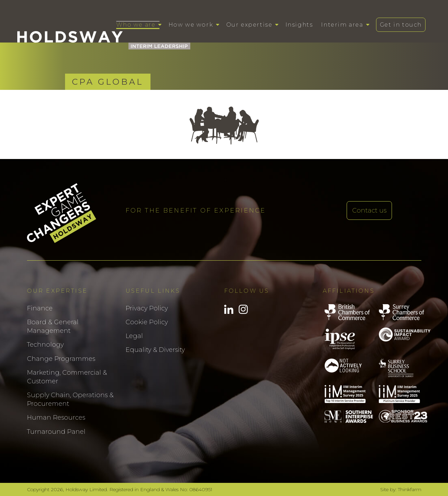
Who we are (136, 25)
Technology (45, 345)
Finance (40, 308)
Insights (299, 25)
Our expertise (249, 25)
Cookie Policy (147, 322)
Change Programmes (61, 359)
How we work (191, 25)
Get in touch (401, 25)
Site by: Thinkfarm (401, 489)
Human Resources (56, 418)
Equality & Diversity (155, 350)
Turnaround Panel (56, 432)
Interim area (342, 25)
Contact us (369, 210)
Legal (134, 336)
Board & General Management (53, 326)
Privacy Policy (147, 308)
